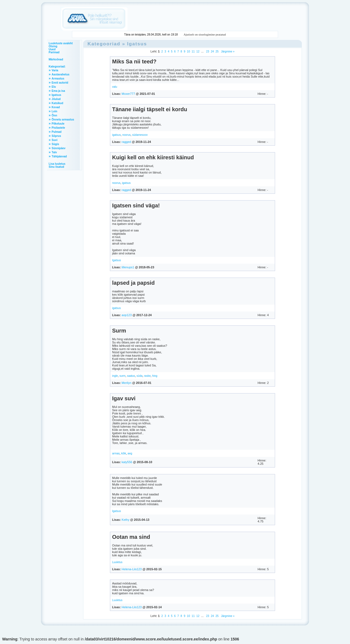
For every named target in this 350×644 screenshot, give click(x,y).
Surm (119, 331)
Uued (52, 49)
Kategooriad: (57, 67)
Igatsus (56, 95)
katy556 (127, 462)
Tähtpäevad (59, 156)
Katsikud (57, 103)
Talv (54, 152)
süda (139, 376)
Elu (54, 87)
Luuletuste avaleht (61, 43)
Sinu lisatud (56, 167)
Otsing (53, 46)
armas (116, 453)
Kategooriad (104, 44)
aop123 (127, 315)
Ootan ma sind (131, 537)
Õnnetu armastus (63, 120)
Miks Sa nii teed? (134, 61)
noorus (126, 135)
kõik (124, 453)
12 (198, 52)
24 (212, 52)
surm (122, 376)
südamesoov (140, 135)
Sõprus (56, 136)
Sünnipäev (59, 148)
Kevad (56, 107)
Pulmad (57, 132)
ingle (115, 376)
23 (208, 52)
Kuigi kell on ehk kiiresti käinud (153, 157)
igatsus (116, 135)
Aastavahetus (61, 74)
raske (147, 376)
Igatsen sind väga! (136, 205)
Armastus (58, 79)
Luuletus (117, 562)
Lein (55, 111)
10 (189, 52)
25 (217, 52)
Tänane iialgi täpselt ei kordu (150, 109)
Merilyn (126, 383)
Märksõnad (56, 59)
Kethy (126, 520)
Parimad (54, 52)
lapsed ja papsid (133, 283)
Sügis (55, 144)
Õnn (54, 115)
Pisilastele (58, 128)
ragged (126, 142)
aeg (130, 453)
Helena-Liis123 (132, 569)
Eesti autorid (60, 83)
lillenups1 (128, 267)
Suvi (55, 140)
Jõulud (56, 99)
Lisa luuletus (57, 164)
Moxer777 (128, 94)
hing (155, 376)
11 (193, 52)
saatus (131, 376)
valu (115, 87)
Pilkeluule (58, 124)
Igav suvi (124, 398)
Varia (55, 70)
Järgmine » (227, 52)
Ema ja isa (58, 91)
